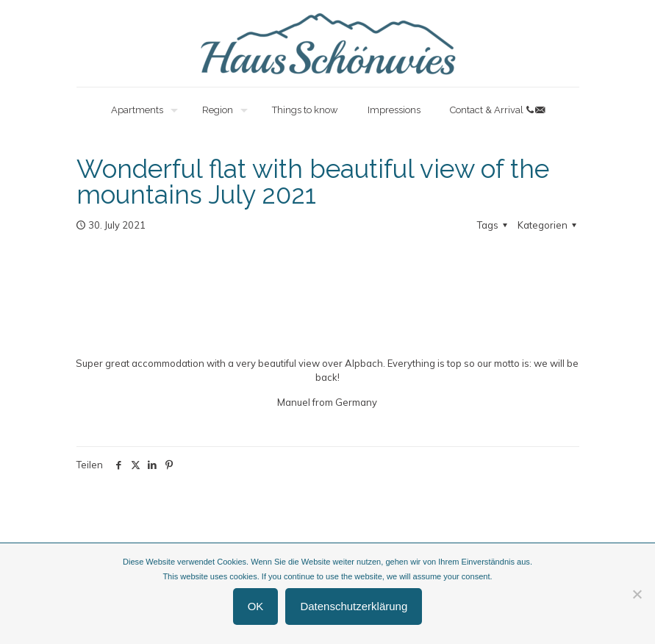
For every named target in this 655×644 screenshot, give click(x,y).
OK (256, 606)
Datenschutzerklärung (354, 606)
